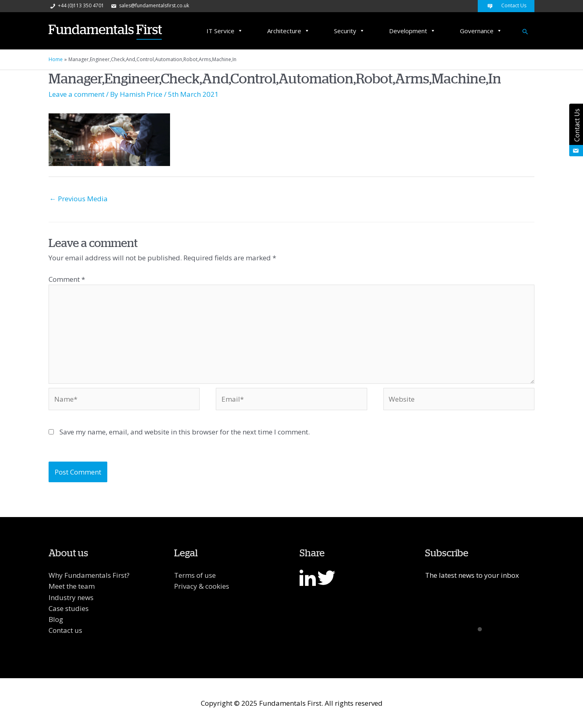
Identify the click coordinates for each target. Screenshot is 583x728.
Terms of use (195, 575)
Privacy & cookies (202, 586)
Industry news (71, 597)
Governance (481, 31)
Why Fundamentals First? (89, 575)
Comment (67, 279)
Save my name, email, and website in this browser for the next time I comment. (185, 432)
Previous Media (79, 199)
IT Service (225, 31)
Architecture (288, 31)
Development (412, 31)
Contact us (65, 630)
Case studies (69, 608)
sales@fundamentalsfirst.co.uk (149, 5)
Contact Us (506, 5)
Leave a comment (77, 94)
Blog (56, 619)
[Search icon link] (525, 32)
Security (349, 31)
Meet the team (72, 586)
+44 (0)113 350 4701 (76, 5)
